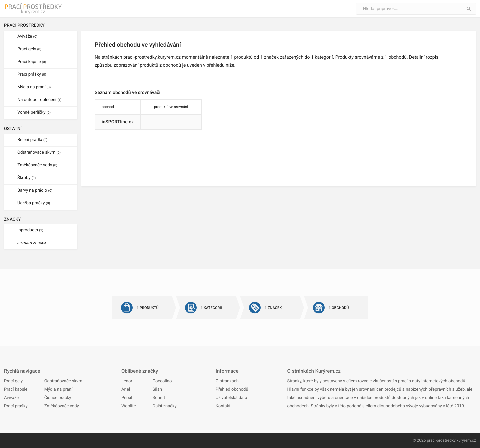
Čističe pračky (58, 398)
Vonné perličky (34, 112)
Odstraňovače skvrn (39, 152)
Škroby (26, 178)
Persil (127, 398)
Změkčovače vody (37, 165)
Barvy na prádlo (35, 190)
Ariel (126, 390)
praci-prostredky (441, 440)
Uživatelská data (231, 398)
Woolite (129, 406)
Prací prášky (32, 74)
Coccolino (162, 381)
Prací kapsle (32, 62)
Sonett (159, 398)
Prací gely (29, 49)
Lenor (127, 381)
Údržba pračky (34, 203)
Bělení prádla (32, 140)
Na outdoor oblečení (39, 100)
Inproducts (30, 230)
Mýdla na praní (34, 87)
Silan (157, 390)
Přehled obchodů (232, 390)
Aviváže (27, 36)
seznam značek (32, 243)
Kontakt (223, 406)
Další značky (165, 406)
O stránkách (227, 381)
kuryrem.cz (466, 440)
